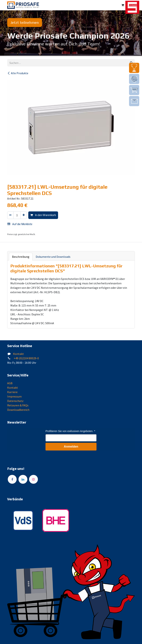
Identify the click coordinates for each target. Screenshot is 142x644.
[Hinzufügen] (24, 215)
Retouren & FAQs (18, 405)
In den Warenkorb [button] (43, 215)
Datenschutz (15, 401)
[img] (134, 68)
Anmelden (71, 447)
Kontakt (18, 354)
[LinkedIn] (23, 479)
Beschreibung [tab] (21, 257)
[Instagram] (33, 479)
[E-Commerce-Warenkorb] (123, 5)
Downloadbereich (18, 410)
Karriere (12, 392)
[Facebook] (12, 479)
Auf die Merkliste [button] (20, 224)
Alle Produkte (18, 73)
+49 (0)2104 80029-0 (26, 358)
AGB (10, 383)
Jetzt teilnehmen (25, 22)
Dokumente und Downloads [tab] (53, 257)
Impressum (14, 396)
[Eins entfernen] (10, 215)
